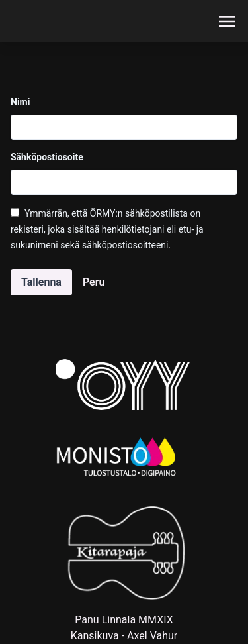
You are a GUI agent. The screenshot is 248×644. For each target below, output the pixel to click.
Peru (94, 282)
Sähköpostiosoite (47, 157)
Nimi (20, 102)
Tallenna (41, 282)
